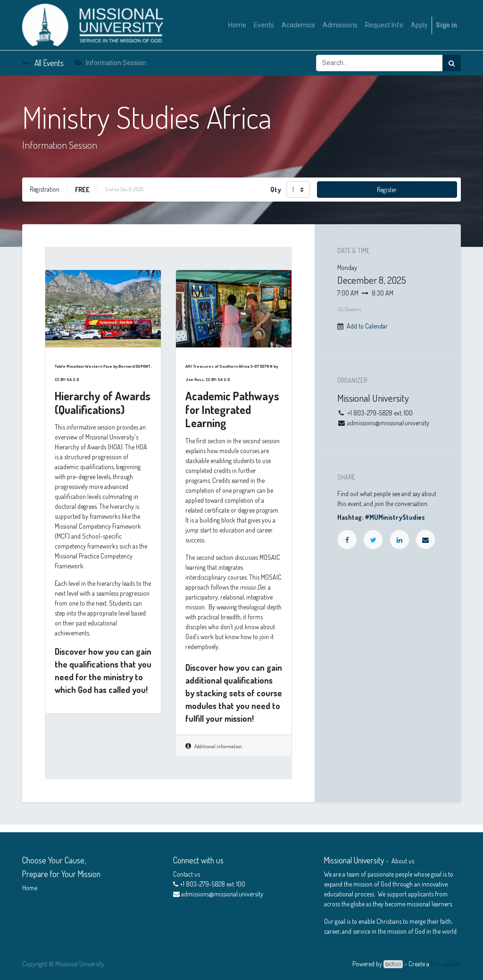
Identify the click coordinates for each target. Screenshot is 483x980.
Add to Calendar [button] (367, 326)
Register (387, 190)
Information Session (111, 63)
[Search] (452, 63)
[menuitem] (237, 25)
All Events (43, 63)
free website (446, 964)
